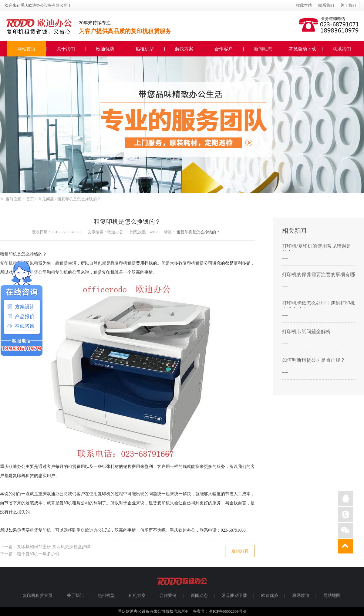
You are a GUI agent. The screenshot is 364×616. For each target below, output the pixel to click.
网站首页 (26, 49)
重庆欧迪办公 (89, 530)
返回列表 (240, 551)
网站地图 (332, 596)
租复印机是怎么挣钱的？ (79, 199)
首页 (30, 199)
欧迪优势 (105, 49)
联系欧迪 (301, 596)
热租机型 (145, 49)
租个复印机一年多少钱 (38, 554)
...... (285, 257)
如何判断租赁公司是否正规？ (314, 360)
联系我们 (326, 5)
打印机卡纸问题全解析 (306, 332)
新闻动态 (263, 49)
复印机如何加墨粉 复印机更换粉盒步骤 (54, 547)
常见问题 (47, 199)
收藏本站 (304, 5)
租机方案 (137, 596)
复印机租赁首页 (38, 596)
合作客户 (224, 49)
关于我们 (348, 5)
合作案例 (168, 596)
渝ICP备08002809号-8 (227, 611)
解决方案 (184, 49)
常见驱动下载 (302, 49)
